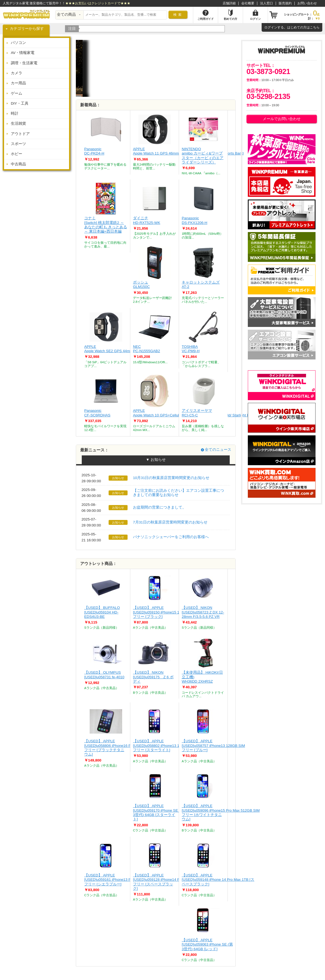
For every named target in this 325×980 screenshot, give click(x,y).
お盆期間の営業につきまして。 (160, 507)
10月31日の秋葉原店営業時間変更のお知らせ (171, 478)
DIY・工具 (20, 103)
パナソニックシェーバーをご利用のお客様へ (171, 537)
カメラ (17, 73)
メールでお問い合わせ (282, 119)
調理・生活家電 (24, 63)
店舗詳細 (229, 3)
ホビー (17, 154)
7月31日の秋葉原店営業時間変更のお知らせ (170, 522)
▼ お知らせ (156, 460)
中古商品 (18, 164)
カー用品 (18, 83)
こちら (315, 27)
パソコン (18, 43)
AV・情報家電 (23, 53)
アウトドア (20, 134)
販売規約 (285, 3)
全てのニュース (218, 450)
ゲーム (17, 93)
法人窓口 (266, 3)
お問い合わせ (307, 3)
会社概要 (248, 3)
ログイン (271, 27)
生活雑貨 (18, 123)
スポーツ (18, 144)
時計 (15, 113)
